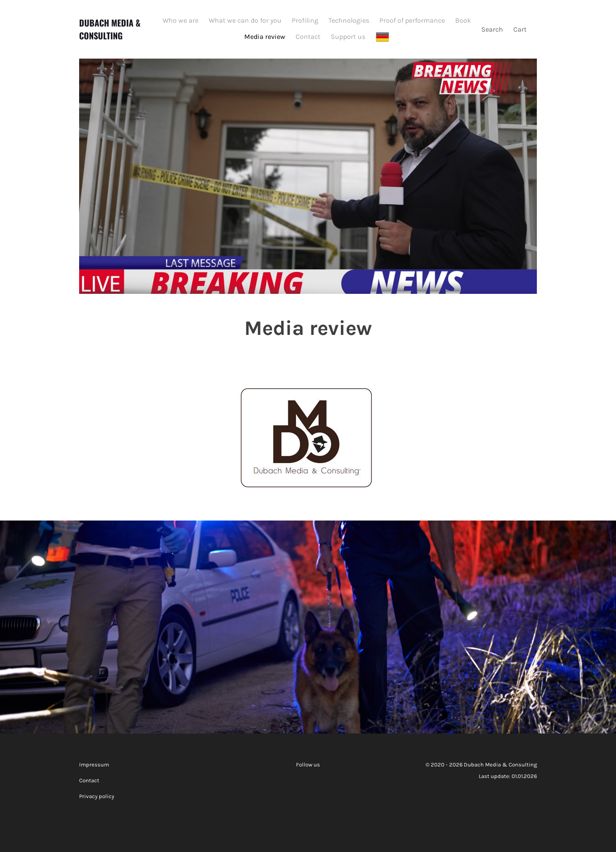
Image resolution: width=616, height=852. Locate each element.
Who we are (181, 20)
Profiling (305, 20)
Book (463, 20)
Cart (521, 29)
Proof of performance (412, 20)
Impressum (94, 765)
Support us (348, 37)
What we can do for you (245, 20)
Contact (308, 37)
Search (492, 29)
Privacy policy (97, 796)
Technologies (349, 20)
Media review (265, 37)
